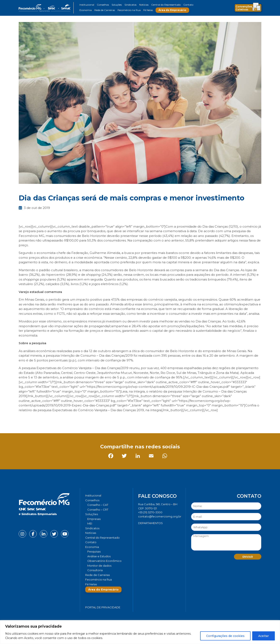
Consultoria (95, 570)
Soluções (117, 5)
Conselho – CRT (98, 510)
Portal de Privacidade (103, 607)
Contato (188, 5)
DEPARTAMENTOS (150, 523)
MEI (90, 523)
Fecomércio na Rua (129, 10)
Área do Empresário (172, 10)
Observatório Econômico (104, 561)
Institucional (87, 5)
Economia (86, 10)
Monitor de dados (99, 566)
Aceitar (264, 636)
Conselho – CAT (98, 505)
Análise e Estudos (99, 556)
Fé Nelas (148, 10)
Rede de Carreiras (105, 10)
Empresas (94, 519)
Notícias (144, 5)
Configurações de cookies (225, 636)
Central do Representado (166, 5)
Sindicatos (130, 5)
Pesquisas (94, 551)
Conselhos (103, 5)
